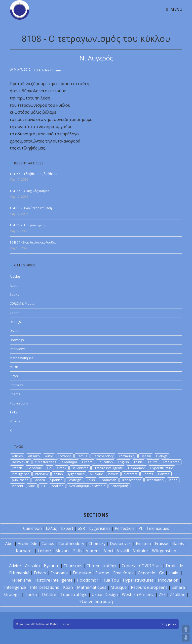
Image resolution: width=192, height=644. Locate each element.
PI (140, 528)
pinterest (131, 474)
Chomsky (97, 544)
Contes (15, 313)
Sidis (77, 551)
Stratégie (12, 594)
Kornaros (25, 551)
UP (186, 629)
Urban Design (105, 594)
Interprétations (44, 587)
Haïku (174, 573)
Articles (44, 70)
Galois (178, 544)
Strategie (75, 480)
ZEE (43, 486)
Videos (15, 421)
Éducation (82, 573)
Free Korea (171, 462)
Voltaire (140, 551)
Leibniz (44, 551)
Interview (41, 474)
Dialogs (15, 322)
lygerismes (76, 474)
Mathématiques (92, 587)
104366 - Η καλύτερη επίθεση (31, 208)
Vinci (32, 486)
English (123, 462)
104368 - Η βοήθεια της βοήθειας (33, 174)
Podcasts (17, 385)
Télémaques (158, 528)
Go (49, 468)
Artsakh (34, 456)
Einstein (143, 544)
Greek (62, 468)
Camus (82, 456)
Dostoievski (21, 462)
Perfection (124, 528)
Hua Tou (111, 580)
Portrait (164, 474)
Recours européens (149, 587)
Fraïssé (162, 544)
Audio (14, 286)
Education (105, 462)
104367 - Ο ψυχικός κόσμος (29, 191)
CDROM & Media (22, 303)
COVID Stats (150, 566)
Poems (57, 70)
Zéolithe (178, 594)
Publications (19, 403)
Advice (15, 566)
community (127, 456)
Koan (68, 587)
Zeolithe (57, 486)
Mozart (62, 551)
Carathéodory (71, 544)
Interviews (18, 349)
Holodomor (137, 468)
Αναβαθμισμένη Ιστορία (87, 486)
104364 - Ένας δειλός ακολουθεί (33, 242)
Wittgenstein (164, 551)
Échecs (40, 573)
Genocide (35, 468)
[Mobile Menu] (174, 9)
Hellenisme (80, 468)
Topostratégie (74, 594)
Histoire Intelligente (108, 468)
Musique (96, 474)
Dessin (146, 456)
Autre (49, 456)
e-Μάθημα (69, 462)
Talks (14, 412)
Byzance (65, 456)
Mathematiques (22, 358)
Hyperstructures (138, 580)
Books (14, 295)
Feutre (153, 462)
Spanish (56, 480)
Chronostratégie (102, 566)
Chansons (73, 566)
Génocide (146, 573)
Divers (15, 331)
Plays (14, 376)
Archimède (27, 544)
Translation (155, 480)
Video (173, 480)
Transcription (131, 480)
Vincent (18, 486)
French (17, 468)
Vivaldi (123, 551)
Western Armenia (138, 594)
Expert (67, 528)
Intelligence (21, 474)
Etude (138, 462)
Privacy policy (167, 624)
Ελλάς (51, 528)
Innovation (168, 580)
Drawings (17, 340)
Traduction (108, 480)
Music (14, 367)
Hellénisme (21, 580)
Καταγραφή (119, 486)
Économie (59, 573)
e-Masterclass (45, 462)
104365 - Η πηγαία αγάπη (28, 225)
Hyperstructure (162, 468)
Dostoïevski (121, 544)
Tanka (31, 594)
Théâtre (49, 594)
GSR (81, 528)
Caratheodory (103, 456)
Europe (102, 573)
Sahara (39, 480)
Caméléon (32, 528)
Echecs (87, 462)
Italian (58, 474)
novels (113, 474)
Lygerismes (100, 528)
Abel (9, 544)
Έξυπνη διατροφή (96, 601)
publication (20, 480)
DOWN (186, 638)
